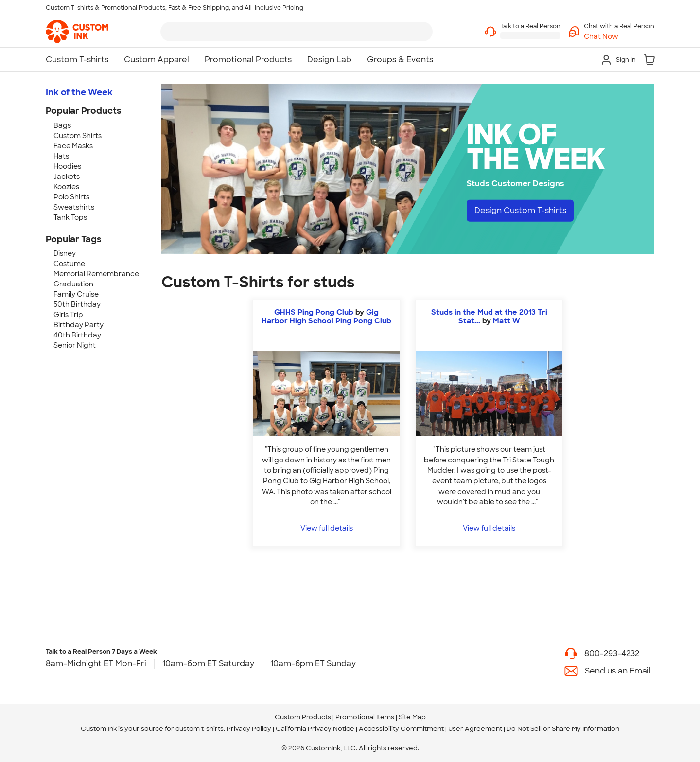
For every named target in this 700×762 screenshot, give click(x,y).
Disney (65, 253)
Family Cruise (76, 294)
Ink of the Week (79, 92)
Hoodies (67, 166)
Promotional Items (365, 717)
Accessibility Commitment (401, 729)
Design (520, 210)
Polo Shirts (71, 197)
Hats (61, 156)
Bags (62, 125)
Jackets (67, 177)
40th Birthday (77, 335)
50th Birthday (77, 304)
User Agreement (475, 729)
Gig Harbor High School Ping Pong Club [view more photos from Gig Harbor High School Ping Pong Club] (326, 317)
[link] (77, 32)
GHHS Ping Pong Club (314, 312)
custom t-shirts (200, 729)
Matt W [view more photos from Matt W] (507, 321)
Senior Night (75, 345)
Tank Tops (70, 217)
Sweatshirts (74, 207)
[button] (619, 37)
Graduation (73, 284)
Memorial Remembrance (96, 274)
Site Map (412, 717)
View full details (327, 528)
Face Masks (73, 146)
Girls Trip (68, 315)
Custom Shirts (78, 136)
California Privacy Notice (315, 729)
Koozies (66, 187)
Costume (69, 264)
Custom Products (303, 717)
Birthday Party (79, 325)
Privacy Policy (249, 729)
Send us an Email (618, 671)
